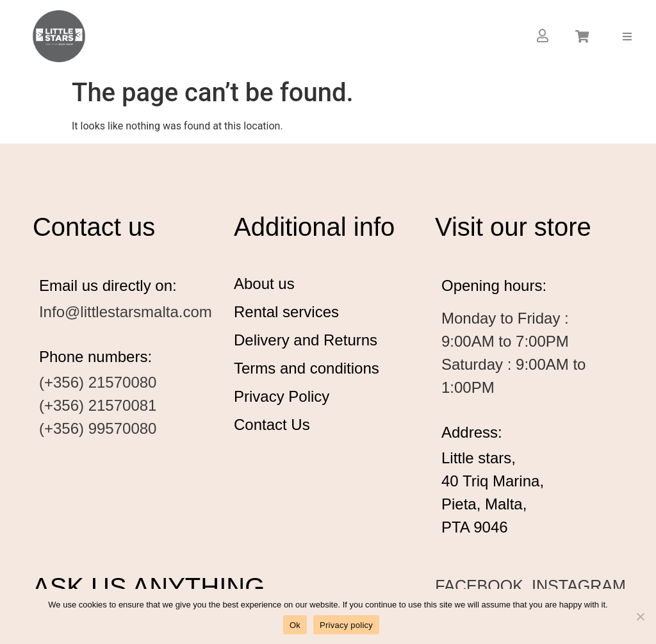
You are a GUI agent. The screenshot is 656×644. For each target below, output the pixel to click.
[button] (627, 36)
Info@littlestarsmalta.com (126, 312)
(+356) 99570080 (98, 428)
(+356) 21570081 (98, 405)
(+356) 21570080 (98, 382)
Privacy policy (346, 625)
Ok (295, 625)
